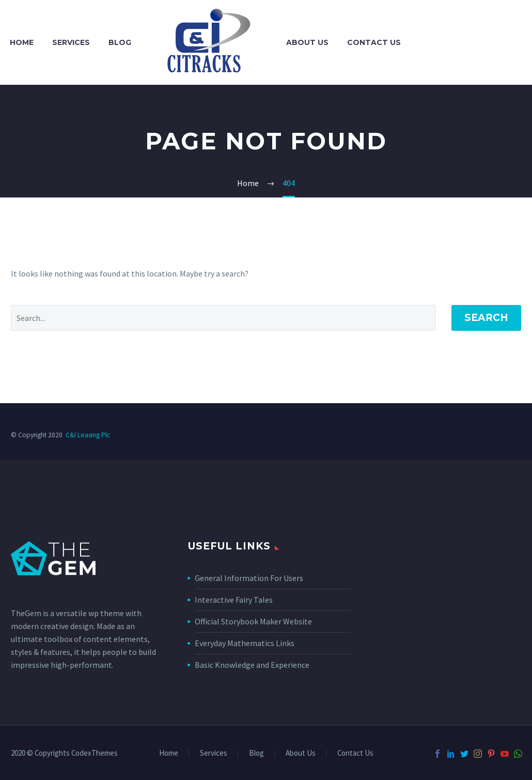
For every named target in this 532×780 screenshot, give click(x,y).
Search (486, 318)
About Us (307, 42)
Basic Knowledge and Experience (252, 665)
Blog (120, 42)
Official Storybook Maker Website (253, 621)
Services (71, 42)
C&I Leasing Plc (88, 435)
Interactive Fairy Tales (234, 600)
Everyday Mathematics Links (245, 643)
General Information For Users (249, 578)
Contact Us (374, 42)
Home (22, 42)
